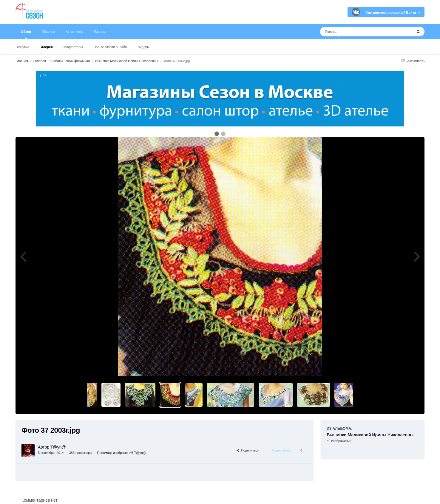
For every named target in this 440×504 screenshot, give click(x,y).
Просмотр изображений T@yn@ (122, 453)
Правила (48, 32)
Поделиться (248, 450)
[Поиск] (355, 32)
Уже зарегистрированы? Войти (393, 13)
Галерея (46, 47)
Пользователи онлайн (110, 47)
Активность (74, 32)
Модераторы (73, 47)
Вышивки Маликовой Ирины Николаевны (370, 435)
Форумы (23, 47)
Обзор (26, 35)
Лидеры (143, 47)
